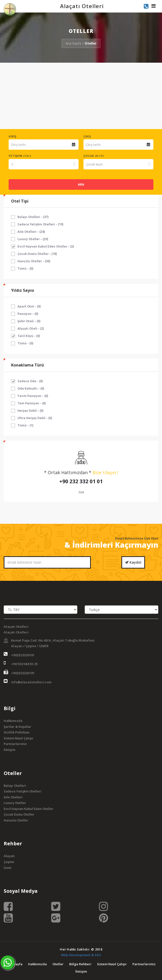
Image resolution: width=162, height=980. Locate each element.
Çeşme (9, 862)
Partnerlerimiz (15, 744)
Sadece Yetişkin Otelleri (23, 791)
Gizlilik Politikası (17, 732)
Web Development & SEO (81, 955)
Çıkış (87, 136)
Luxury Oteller (15, 803)
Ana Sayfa (73, 43)
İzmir (8, 868)
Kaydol (133, 562)
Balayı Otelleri (15, 786)
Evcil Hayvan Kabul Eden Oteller (29, 809)
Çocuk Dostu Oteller (19, 814)
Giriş (13, 136)
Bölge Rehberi (80, 964)
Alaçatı (9, 856)
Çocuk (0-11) (94, 156)
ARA (81, 184)
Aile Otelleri (13, 797)
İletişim (9, 750)
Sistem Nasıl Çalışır (19, 738)
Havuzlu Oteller (16, 820)
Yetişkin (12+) (20, 156)
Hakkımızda (13, 721)
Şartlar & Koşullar (17, 727)
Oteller (58, 964)
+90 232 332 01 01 (81, 481)
